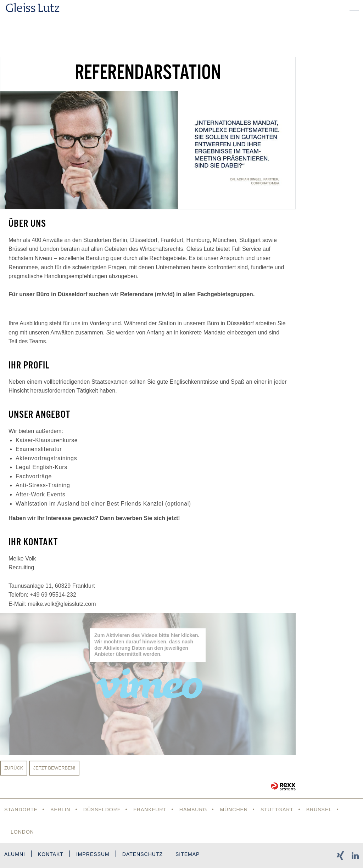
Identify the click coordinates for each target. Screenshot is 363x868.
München (234, 810)
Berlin (60, 810)
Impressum (93, 854)
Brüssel (319, 810)
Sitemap (188, 854)
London (22, 832)
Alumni (15, 854)
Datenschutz (143, 854)
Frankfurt (150, 810)
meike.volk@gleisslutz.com (62, 604)
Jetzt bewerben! (54, 768)
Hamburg (193, 810)
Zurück (14, 768)
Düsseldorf (102, 810)
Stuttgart (277, 810)
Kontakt (51, 854)
